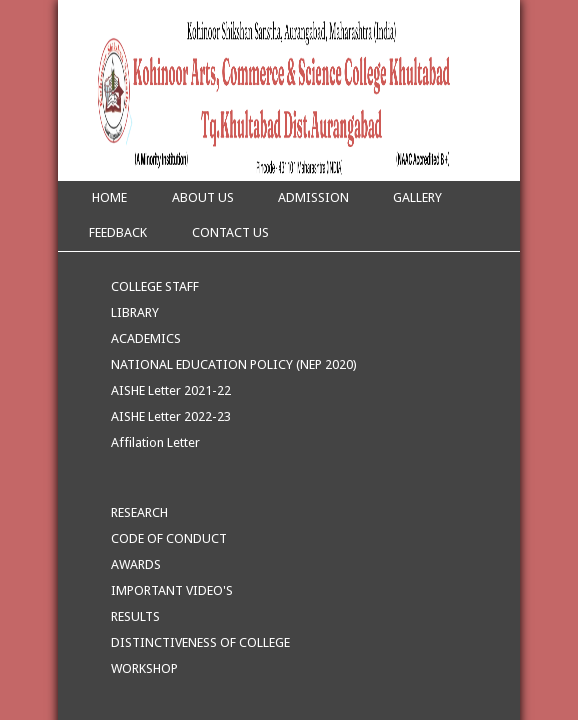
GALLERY (417, 197)
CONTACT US (230, 232)
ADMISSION (313, 197)
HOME (108, 197)
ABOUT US (203, 197)
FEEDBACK (118, 232)
